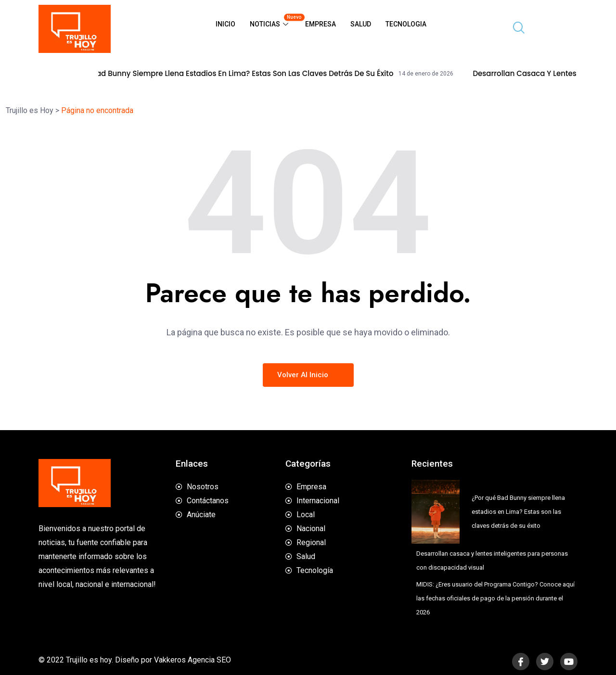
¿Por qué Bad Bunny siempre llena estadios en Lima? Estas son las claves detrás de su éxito (239, 74)
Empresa (321, 24)
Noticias (274, 20)
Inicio (225, 24)
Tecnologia (406, 24)
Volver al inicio (308, 375)
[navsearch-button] (515, 29)
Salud (361, 24)
